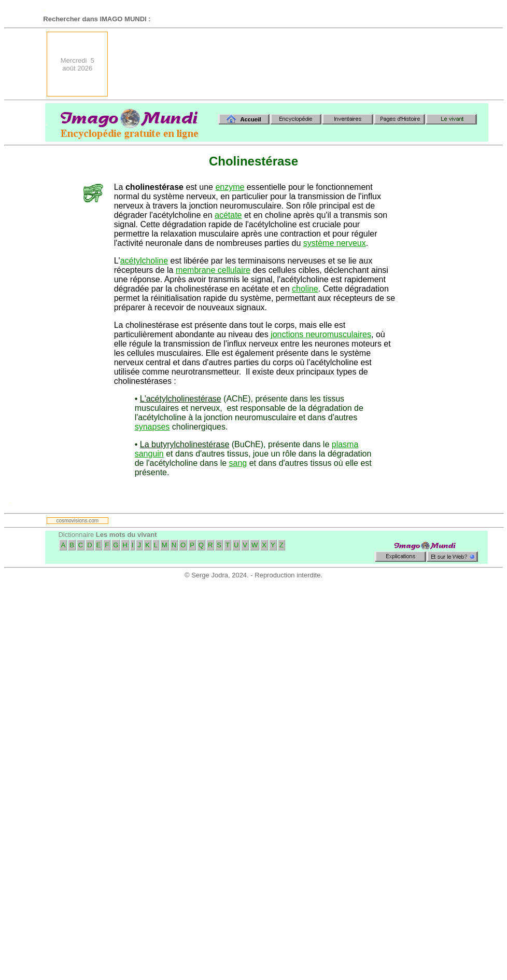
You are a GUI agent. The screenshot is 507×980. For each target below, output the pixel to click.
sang (238, 463)
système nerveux (335, 243)
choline (305, 289)
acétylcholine (144, 261)
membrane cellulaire (213, 270)
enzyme (230, 187)
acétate (228, 215)
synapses (152, 427)
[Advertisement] (449, 64)
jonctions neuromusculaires (321, 334)
